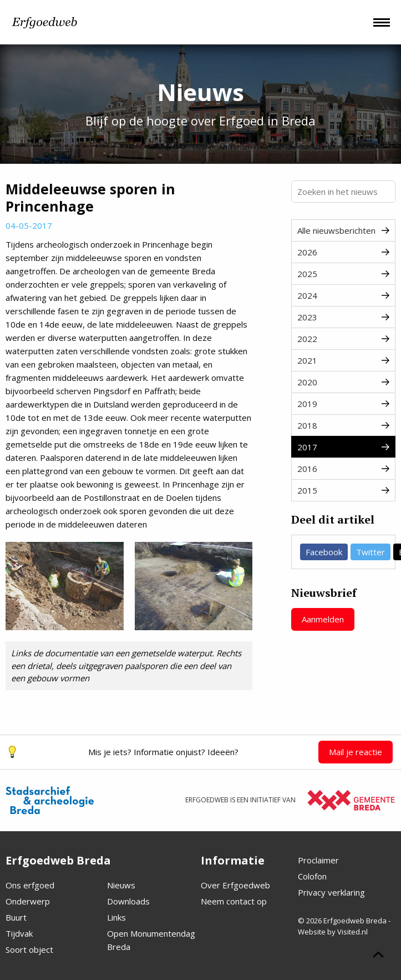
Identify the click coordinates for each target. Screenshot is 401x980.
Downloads (128, 901)
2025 (343, 274)
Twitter (370, 552)
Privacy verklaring (331, 892)
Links (116, 917)
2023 (343, 317)
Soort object (29, 949)
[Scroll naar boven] (378, 956)
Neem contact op (234, 901)
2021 (343, 360)
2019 (343, 404)
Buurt (16, 917)
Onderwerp (28, 901)
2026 (343, 252)
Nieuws (121, 885)
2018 (343, 425)
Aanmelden (323, 619)
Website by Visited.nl (333, 932)
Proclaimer (318, 860)
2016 (343, 469)
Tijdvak (19, 933)
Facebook (324, 552)
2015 (343, 490)
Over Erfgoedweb (235, 885)
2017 (343, 447)
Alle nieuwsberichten (343, 230)
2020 (343, 382)
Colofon (312, 876)
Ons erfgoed (30, 885)
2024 (343, 295)
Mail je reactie (356, 752)
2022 (343, 339)
